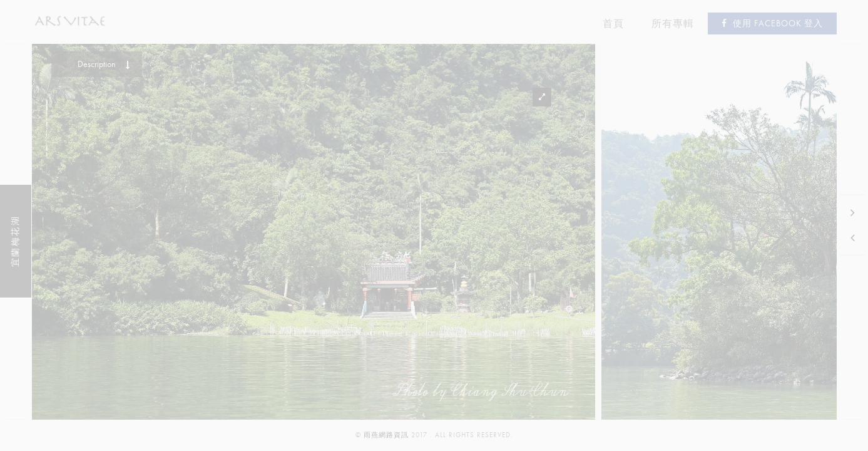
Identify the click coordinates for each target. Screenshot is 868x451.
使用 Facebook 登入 (772, 23)
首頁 (613, 24)
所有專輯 (673, 24)
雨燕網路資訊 (386, 435)
